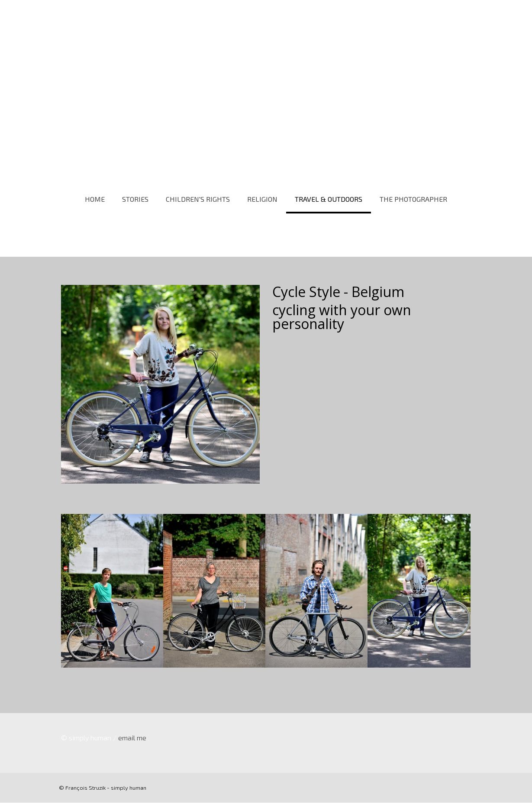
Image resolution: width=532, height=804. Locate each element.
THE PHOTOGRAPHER (413, 199)
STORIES (135, 199)
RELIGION (262, 199)
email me (132, 739)
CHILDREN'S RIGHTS (198, 199)
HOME (95, 199)
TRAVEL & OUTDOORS (329, 199)
